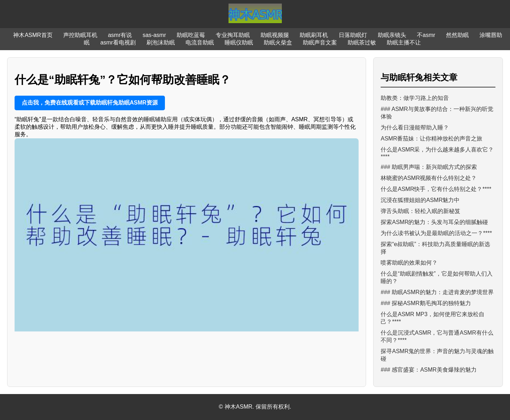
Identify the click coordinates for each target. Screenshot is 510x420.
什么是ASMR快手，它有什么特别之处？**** (436, 189)
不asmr (426, 35)
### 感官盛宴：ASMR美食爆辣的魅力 (428, 370)
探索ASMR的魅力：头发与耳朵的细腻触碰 (434, 222)
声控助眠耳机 (80, 35)
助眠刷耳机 (314, 35)
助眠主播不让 (404, 42)
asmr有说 (120, 35)
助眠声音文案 (320, 42)
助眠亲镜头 (392, 35)
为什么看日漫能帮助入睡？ (415, 127)
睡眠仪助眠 (239, 42)
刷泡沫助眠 (161, 42)
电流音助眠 (200, 42)
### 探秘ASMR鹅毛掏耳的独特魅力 (426, 303)
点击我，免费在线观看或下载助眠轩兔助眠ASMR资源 (90, 103)
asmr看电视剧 (118, 42)
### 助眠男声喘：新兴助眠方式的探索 (429, 167)
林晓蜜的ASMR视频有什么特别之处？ (429, 178)
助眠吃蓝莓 (191, 35)
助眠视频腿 (275, 35)
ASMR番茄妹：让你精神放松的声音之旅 (431, 139)
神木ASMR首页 (33, 35)
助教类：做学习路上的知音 (415, 98)
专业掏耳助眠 (233, 35)
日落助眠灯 (353, 35)
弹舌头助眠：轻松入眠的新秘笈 (420, 211)
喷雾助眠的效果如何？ (409, 263)
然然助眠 (457, 35)
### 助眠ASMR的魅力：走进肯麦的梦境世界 (437, 292)
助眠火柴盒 (278, 42)
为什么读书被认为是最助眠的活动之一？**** (436, 233)
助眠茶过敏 (362, 42)
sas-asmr (154, 35)
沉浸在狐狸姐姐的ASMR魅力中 (420, 200)
